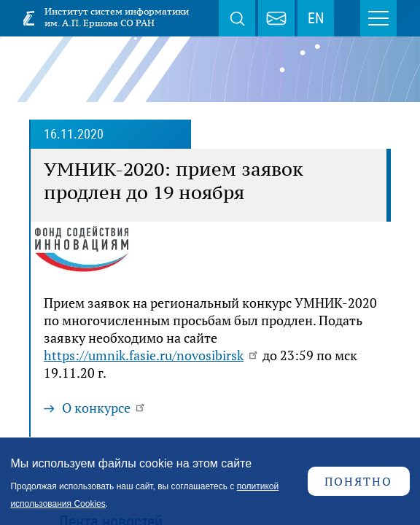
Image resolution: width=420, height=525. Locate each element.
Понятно (358, 481)
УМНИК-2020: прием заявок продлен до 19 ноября (174, 181)
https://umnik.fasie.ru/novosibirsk (152, 355)
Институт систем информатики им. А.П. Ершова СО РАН (117, 17)
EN (316, 18)
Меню (378, 18)
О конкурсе (104, 408)
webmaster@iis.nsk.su (276, 18)
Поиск (237, 18)
